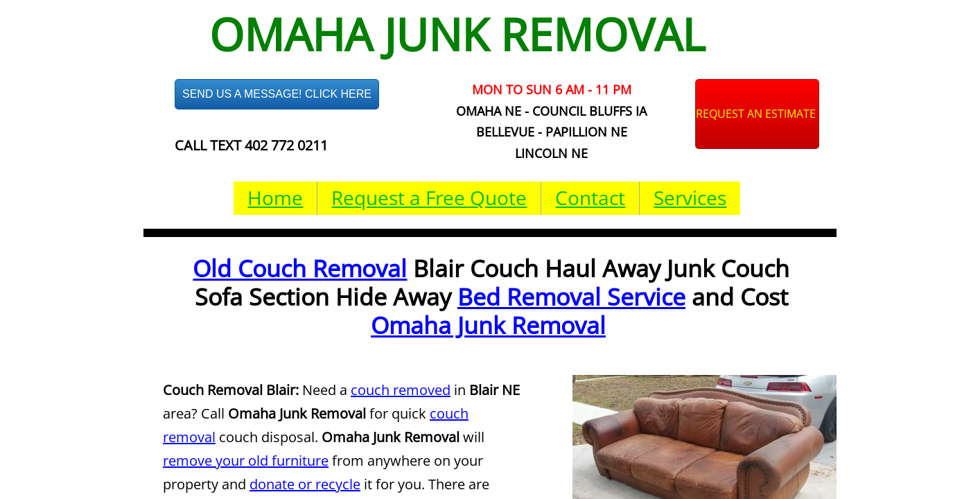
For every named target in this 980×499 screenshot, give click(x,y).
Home (275, 198)
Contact (590, 198)
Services (690, 198)
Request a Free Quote (429, 198)
